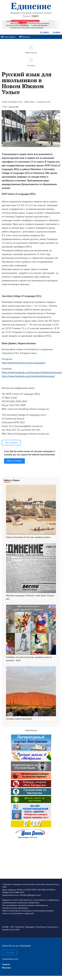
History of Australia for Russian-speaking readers (28, 537)
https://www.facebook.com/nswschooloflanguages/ (28, 376)
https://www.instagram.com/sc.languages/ (24, 363)
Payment (25, 37)
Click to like (13, 107)
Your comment (11, 443)
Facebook (6, 964)
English (35, 16)
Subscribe (10, 952)
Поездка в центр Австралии (19, 719)
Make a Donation (14, 461)
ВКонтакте (7, 968)
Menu (57, 33)
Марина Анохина (31, 53)
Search (44, 33)
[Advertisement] (31, 857)
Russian (27, 16)
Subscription (8, 37)
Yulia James (31, 65)
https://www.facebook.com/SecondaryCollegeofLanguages (32, 372)
